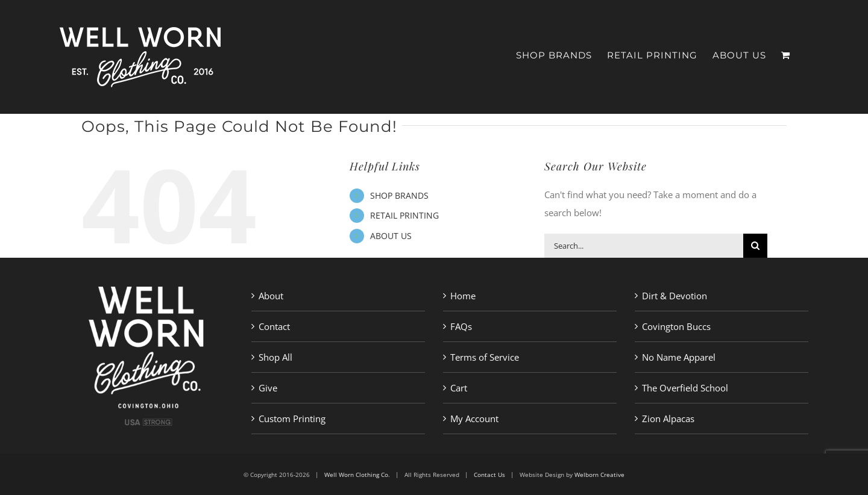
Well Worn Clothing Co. (357, 475)
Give (268, 388)
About (271, 296)
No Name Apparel (679, 357)
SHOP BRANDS (399, 195)
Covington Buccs (676, 326)
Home (463, 296)
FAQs (461, 326)
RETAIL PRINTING (404, 215)
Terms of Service (485, 357)
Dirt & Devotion (675, 296)
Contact (274, 326)
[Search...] (644, 246)
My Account (474, 419)
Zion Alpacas (668, 419)
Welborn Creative (599, 475)
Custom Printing (292, 419)
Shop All (275, 357)
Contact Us (489, 475)
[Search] (755, 246)
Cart (459, 388)
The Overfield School (685, 388)
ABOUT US (391, 236)
